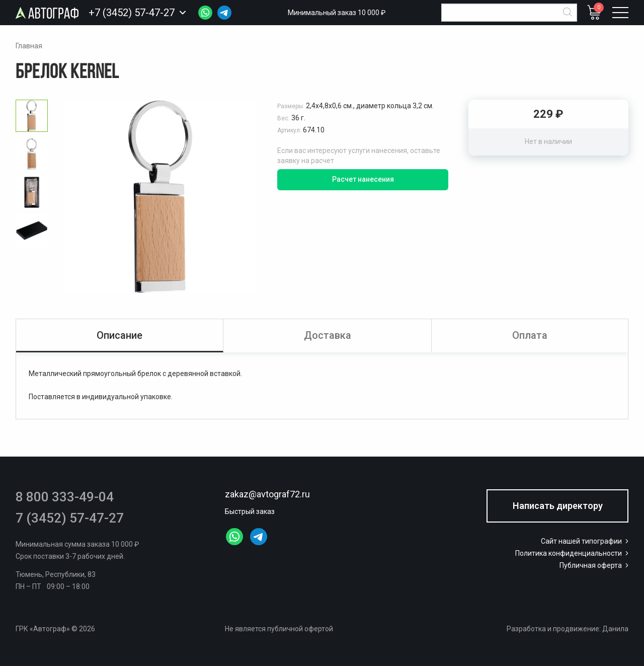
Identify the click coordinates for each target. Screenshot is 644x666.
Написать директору (558, 506)
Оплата (530, 335)
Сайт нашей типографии (586, 541)
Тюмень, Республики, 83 (56, 574)
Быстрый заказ (250, 511)
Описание (119, 335)
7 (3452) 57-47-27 (70, 518)
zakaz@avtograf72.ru (267, 494)
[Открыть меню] (620, 13)
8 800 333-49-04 (65, 497)
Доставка (328, 335)
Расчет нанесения (363, 179)
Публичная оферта (595, 565)
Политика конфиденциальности (573, 553)
